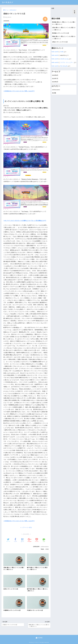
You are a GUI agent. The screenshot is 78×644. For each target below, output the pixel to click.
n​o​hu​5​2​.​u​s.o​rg (64, 59)
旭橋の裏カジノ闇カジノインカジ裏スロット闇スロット (64, 38)
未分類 (54, 93)
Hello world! (55, 52)
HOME (39, 638)
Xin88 (62, 52)
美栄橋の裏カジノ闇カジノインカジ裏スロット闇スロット (64, 23)
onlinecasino (45, 547)
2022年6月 (55, 82)
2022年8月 (55, 75)
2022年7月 (55, 79)
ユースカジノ (8, 2)
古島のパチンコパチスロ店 (60, 42)
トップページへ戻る (26, 527)
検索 (53, 8)
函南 (47, 549)
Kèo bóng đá (64, 66)
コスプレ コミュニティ (67, 62)
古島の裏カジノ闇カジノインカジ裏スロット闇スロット (64, 29)
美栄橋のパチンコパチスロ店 (60, 33)
